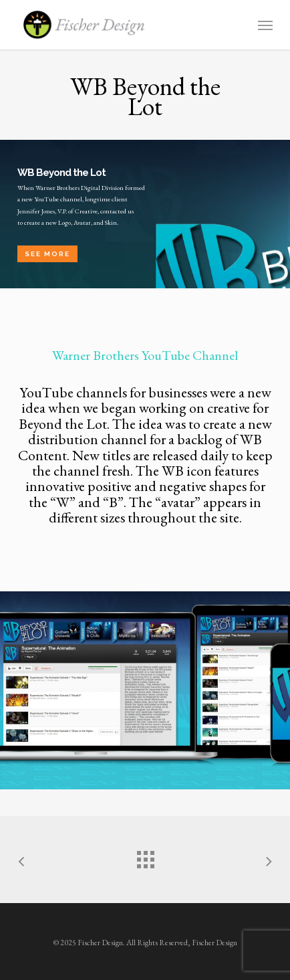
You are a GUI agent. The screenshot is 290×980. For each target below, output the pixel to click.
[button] (265, 25)
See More (47, 254)
